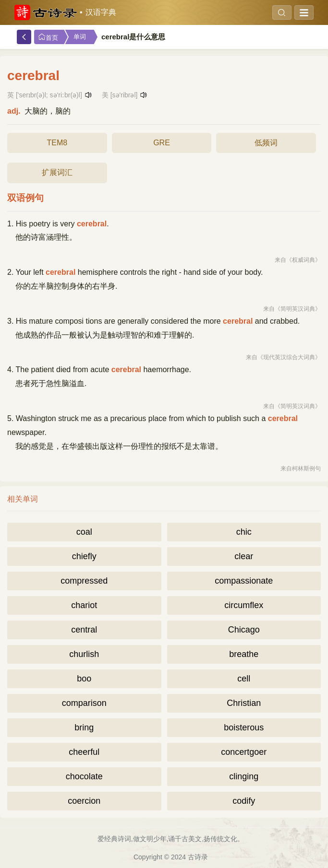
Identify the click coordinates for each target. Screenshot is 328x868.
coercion (84, 801)
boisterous (244, 727)
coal (84, 532)
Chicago (244, 630)
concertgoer (244, 752)
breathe (244, 654)
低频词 (266, 143)
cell (244, 679)
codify (244, 801)
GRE (162, 143)
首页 (48, 37)
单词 (80, 37)
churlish (84, 654)
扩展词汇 (57, 172)
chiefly (84, 556)
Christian (244, 703)
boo (84, 679)
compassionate (244, 581)
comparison (84, 703)
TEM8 (57, 143)
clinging (244, 776)
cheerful (84, 752)
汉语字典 (101, 12)
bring (84, 727)
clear (244, 556)
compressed (84, 581)
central (84, 630)
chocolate (84, 776)
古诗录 (198, 857)
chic (244, 532)
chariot (84, 605)
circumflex (244, 605)
